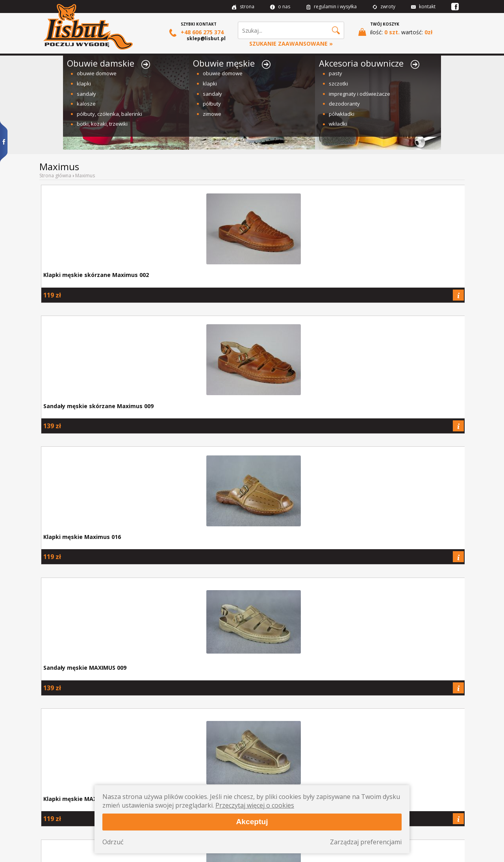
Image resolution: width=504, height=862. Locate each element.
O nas (50, 794)
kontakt (423, 7)
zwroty (384, 7)
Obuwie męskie (232, 63)
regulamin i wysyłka (331, 7)
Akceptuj (252, 822)
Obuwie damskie (108, 63)
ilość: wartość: (395, 32)
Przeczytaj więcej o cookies (255, 805)
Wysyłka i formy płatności (71, 802)
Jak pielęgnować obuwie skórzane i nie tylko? (198, 748)
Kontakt (52, 819)
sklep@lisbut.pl (206, 38)
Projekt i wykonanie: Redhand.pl (438, 854)
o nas (280, 7)
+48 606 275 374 (196, 33)
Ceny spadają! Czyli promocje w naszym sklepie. (306, 748)
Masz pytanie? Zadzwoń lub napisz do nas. (414, 748)
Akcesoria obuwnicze (369, 63)
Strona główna (55, 176)
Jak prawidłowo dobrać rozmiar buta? (90, 748)
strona (243, 7)
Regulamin (55, 811)
